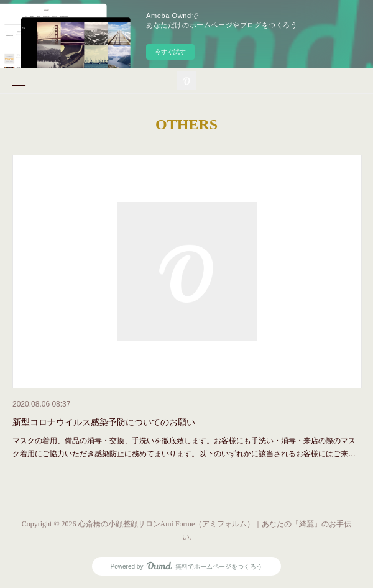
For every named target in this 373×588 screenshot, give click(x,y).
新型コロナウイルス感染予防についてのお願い (104, 422)
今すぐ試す (170, 52)
